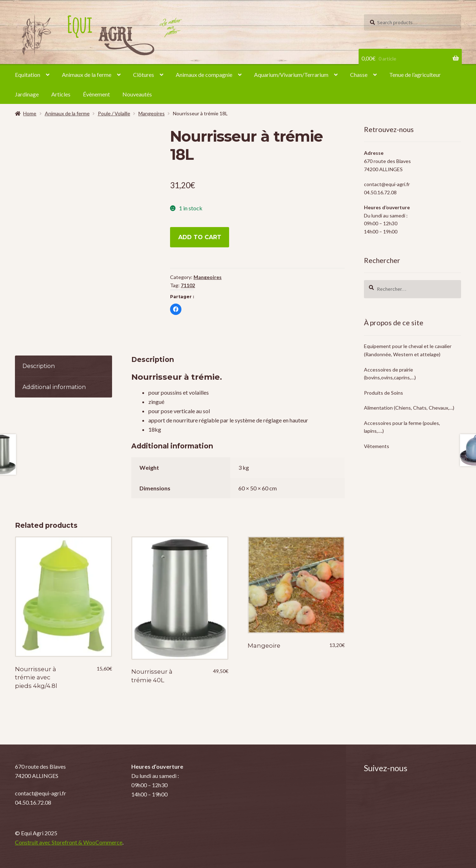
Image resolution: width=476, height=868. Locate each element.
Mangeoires (152, 113)
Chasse (359, 75)
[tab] (64, 366)
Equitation (28, 75)
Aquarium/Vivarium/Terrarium (291, 75)
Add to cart (200, 237)
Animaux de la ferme (87, 75)
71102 (188, 285)
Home (30, 113)
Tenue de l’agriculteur (415, 75)
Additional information (54, 387)
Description (39, 366)
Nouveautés (137, 94)
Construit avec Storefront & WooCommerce (69, 842)
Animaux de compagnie (204, 75)
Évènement (96, 94)
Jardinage (27, 94)
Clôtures (144, 75)
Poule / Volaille (114, 113)
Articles (61, 94)
